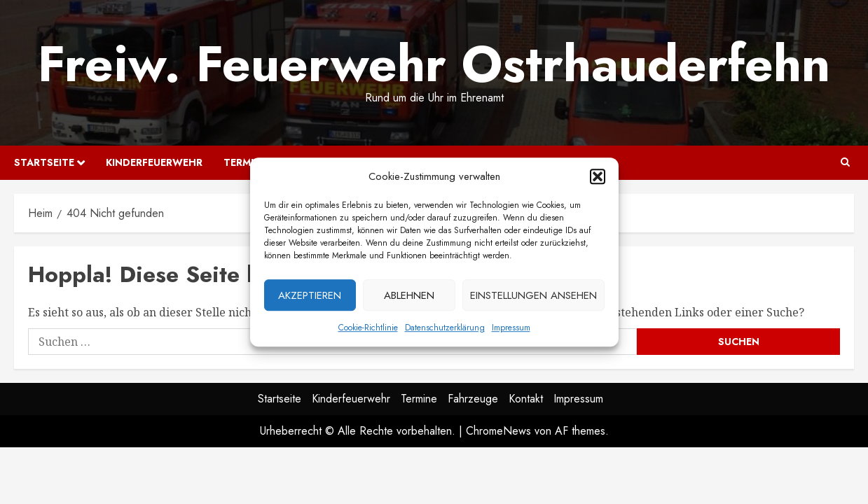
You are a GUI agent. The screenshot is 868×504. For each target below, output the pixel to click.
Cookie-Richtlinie (368, 330)
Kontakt (526, 399)
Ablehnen (409, 298)
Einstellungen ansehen (533, 298)
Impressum (511, 330)
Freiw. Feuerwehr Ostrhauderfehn (434, 64)
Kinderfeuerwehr (154, 162)
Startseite (44, 162)
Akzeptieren (310, 298)
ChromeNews (498, 431)
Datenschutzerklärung (445, 330)
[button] (598, 179)
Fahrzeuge (473, 399)
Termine (419, 399)
